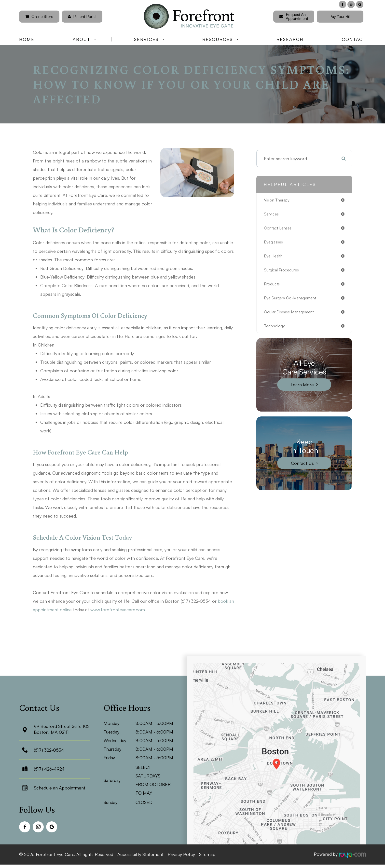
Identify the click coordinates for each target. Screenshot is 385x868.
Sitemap (207, 854)
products (273, 287)
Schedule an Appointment (60, 788)
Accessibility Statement (140, 854)
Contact (354, 39)
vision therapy (278, 200)
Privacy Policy (181, 854)
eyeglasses (275, 244)
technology (275, 331)
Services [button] (149, 39)
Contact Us (302, 468)
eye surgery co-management (293, 302)
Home (27, 39)
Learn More (302, 389)
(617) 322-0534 (49, 750)
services (272, 215)
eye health (275, 258)
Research (290, 39)
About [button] (84, 39)
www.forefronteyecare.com (118, 610)
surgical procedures (284, 273)
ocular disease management (292, 316)
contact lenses (280, 229)
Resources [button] (220, 39)
